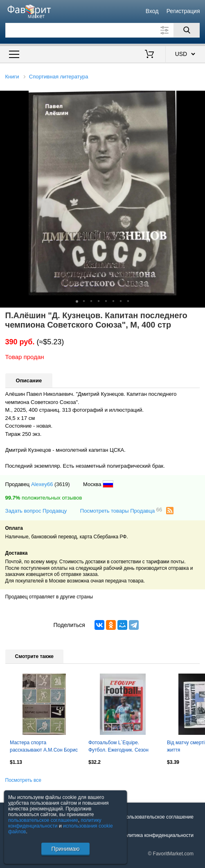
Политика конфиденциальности (157, 835)
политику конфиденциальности (55, 823)
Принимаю (65, 849)
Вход (152, 11)
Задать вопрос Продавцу (36, 511)
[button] (198, 98)
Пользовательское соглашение (158, 817)
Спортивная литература (59, 77)
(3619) (62, 484)
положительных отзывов (44, 498)
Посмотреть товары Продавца (121, 510)
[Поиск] (187, 30)
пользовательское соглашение (43, 820)
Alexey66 (42, 484)
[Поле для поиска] (103, 30)
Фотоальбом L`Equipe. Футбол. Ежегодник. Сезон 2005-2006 (118, 747)
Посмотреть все (23, 780)
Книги (12, 77)
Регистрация (183, 11)
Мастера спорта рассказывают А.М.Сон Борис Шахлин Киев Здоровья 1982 (44, 747)
